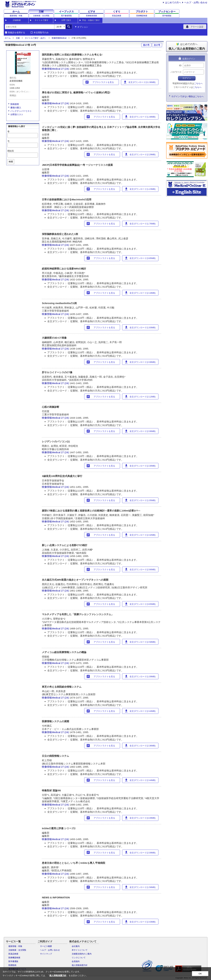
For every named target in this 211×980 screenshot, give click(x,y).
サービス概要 (46, 946)
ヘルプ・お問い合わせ (196, 2)
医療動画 (12, 965)
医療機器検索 (14, 958)
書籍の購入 (16, 108)
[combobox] (30, 27)
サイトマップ (46, 954)
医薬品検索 (13, 954)
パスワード (176, 72)
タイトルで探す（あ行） (36, 38)
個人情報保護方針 (80, 965)
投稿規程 (15, 104)
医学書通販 (13, 961)
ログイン (187, 78)
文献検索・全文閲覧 (17, 950)
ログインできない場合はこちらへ (188, 96)
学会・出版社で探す (91, 20)
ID (180, 65)
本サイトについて (80, 950)
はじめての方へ (173, 2)
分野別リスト (17, 114)
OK (200, 974)
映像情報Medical (59, 38)
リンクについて (79, 958)
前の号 (146, 45)
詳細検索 (17, 20)
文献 (18, 38)
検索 (11, 162)
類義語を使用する (16, 33)
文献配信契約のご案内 (82, 954)
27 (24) (65, 69)
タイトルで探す (42, 20)
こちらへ (198, 83)
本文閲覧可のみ (41, 33)
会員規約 (76, 961)
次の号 (157, 45)
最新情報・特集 (15, 946)
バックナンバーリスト (21, 111)
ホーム (8, 38)
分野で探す (66, 20)
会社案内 (76, 946)
